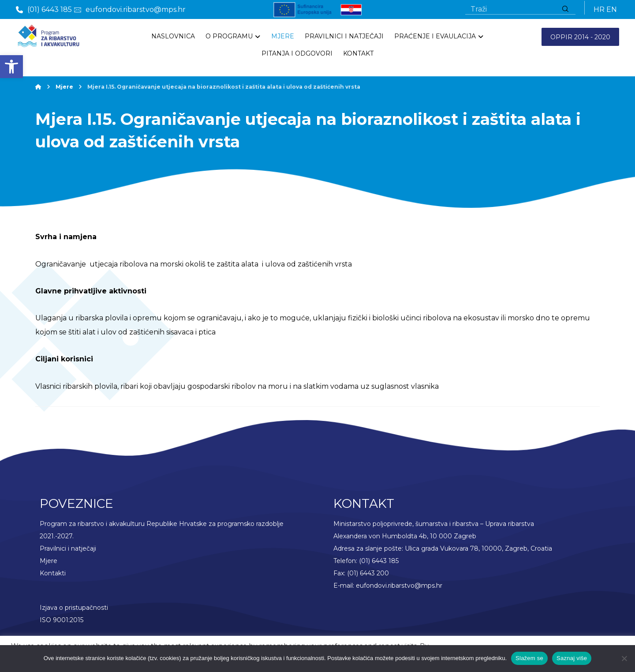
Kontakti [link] (53, 576)
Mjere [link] (49, 564)
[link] (11, 67)
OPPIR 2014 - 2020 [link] (580, 37)
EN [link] (612, 9)
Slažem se (529, 658)
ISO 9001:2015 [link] (62, 623)
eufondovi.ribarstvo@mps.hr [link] (399, 589)
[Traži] (565, 9)
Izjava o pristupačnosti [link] (74, 611)
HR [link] (599, 9)
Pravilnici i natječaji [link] (68, 552)
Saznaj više (572, 658)
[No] (624, 658)
